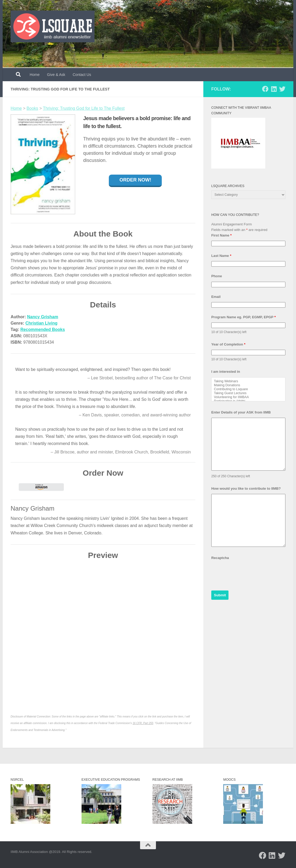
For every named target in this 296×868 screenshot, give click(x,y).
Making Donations (248, 385)
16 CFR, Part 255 (143, 723)
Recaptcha (220, 558)
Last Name (221, 256)
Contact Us (82, 75)
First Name (221, 235)
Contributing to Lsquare (248, 389)
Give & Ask (56, 75)
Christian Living (41, 323)
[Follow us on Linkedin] (274, 89)
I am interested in (226, 372)
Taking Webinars (248, 381)
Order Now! (135, 180)
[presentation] (252, 574)
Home (35, 75)
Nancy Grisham (42, 317)
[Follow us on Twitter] (282, 89)
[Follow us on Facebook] (265, 89)
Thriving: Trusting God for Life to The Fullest (84, 108)
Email (216, 297)
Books (32, 108)
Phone (217, 276)
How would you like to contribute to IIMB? (246, 488)
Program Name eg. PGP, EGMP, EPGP (243, 317)
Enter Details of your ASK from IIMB (241, 412)
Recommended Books (43, 330)
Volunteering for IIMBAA (248, 397)
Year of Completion (228, 344)
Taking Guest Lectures (248, 393)
